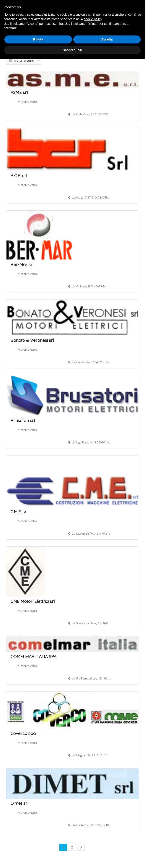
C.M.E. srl (19, 512)
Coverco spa (23, 733)
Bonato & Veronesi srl (32, 340)
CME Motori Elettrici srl (33, 601)
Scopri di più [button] (72, 50)
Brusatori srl (23, 420)
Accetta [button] (107, 39)
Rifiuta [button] (38, 39)
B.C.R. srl (19, 176)
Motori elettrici (28, 102)
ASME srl (19, 92)
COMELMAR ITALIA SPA (33, 657)
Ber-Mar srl (22, 264)
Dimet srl (19, 803)
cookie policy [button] (93, 19)
